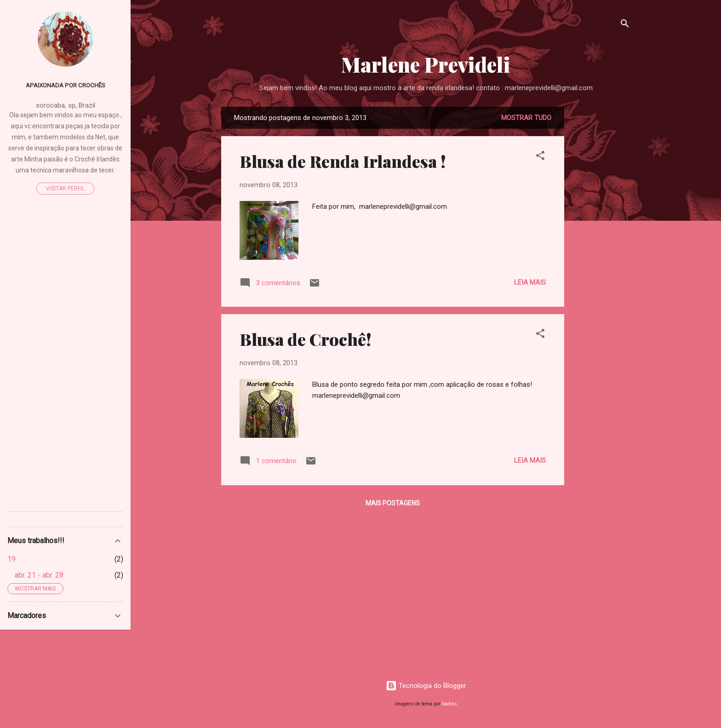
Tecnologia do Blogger (426, 686)
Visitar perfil (65, 189)
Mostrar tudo (526, 118)
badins (449, 704)
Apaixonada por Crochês (66, 85)
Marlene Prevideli (426, 64)
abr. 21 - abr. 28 (39, 575)
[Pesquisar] (625, 25)
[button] (540, 157)
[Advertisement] (601, 245)
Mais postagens (393, 503)
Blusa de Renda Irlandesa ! (343, 161)
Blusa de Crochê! (306, 339)
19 (11, 559)
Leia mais (530, 282)
